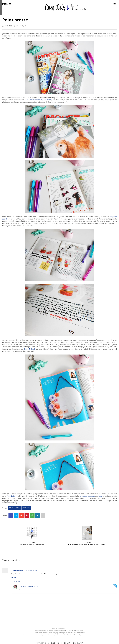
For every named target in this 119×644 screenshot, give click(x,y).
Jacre (100, 496)
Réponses (17, 581)
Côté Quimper (12, 496)
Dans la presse (14, 508)
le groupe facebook (87, 496)
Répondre (14, 577)
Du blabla (26, 508)
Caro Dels (8, 26)
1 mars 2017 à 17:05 (33, 586)
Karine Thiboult (29, 349)
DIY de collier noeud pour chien (39, 100)
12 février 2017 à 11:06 (31, 570)
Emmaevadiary (17, 570)
